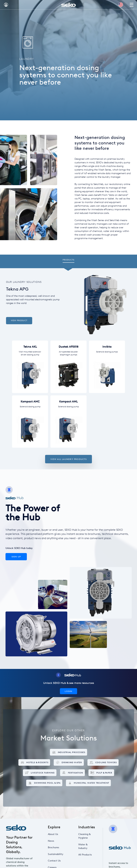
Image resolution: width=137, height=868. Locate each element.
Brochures (53, 847)
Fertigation (72, 773)
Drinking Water (69, 763)
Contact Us (54, 861)
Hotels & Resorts (34, 763)
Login (68, 691)
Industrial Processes (69, 752)
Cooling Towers (103, 763)
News (51, 841)
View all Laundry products (68, 459)
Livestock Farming (40, 773)
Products (68, 260)
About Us (53, 834)
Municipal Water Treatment (88, 783)
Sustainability (56, 854)
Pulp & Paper (101, 773)
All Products (85, 855)
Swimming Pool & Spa (44, 783)
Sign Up (16, 557)
